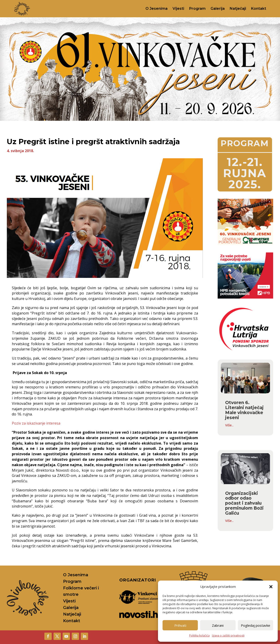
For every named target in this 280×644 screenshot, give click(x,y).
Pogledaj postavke (256, 625)
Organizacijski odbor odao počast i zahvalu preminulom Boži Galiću (244, 503)
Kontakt (259, 9)
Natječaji (238, 9)
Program (197, 9)
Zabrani (218, 625)
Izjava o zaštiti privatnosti (228, 635)
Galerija (218, 9)
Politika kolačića (199, 635)
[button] (271, 587)
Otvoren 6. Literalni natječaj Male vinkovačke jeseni (244, 410)
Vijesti (178, 9)
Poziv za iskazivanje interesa (36, 423)
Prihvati (180, 625)
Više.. (229, 425)
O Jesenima (157, 9)
